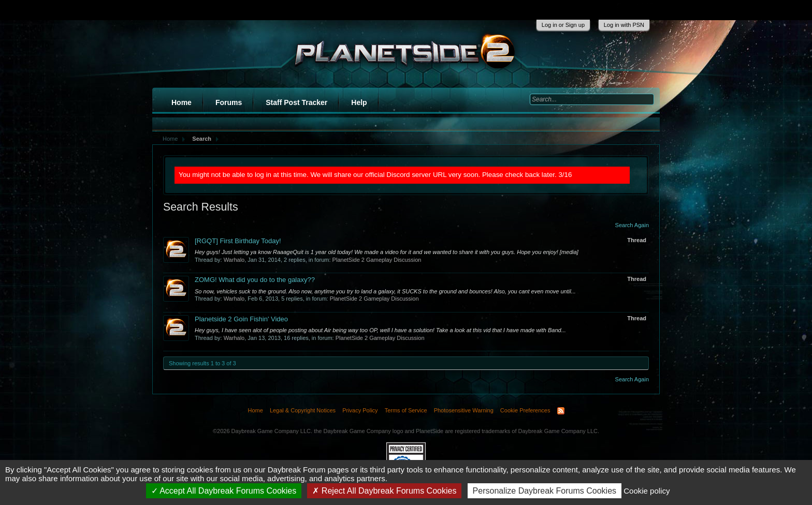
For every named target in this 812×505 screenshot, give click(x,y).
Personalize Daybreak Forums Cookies (545, 491)
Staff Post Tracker (296, 102)
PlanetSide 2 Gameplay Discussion (377, 260)
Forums (229, 102)
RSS (561, 411)
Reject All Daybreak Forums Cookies (384, 491)
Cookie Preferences (525, 410)
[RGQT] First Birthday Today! (238, 241)
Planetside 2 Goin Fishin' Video (241, 319)
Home (182, 102)
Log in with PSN (624, 25)
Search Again (632, 225)
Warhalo (234, 260)
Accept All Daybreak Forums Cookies (224, 491)
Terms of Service (406, 410)
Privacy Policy (360, 410)
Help (359, 102)
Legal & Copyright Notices (303, 410)
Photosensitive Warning (464, 410)
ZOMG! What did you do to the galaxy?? (255, 280)
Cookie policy (647, 491)
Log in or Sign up (563, 25)
